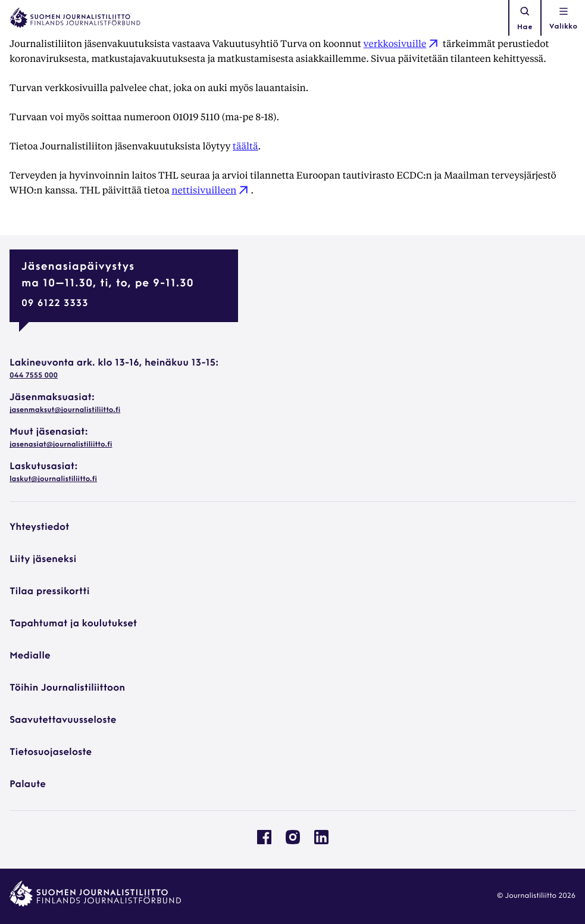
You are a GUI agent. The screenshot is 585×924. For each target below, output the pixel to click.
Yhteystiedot (39, 527)
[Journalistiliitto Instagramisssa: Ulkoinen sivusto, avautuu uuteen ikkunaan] (293, 842)
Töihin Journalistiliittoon (67, 688)
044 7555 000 (34, 376)
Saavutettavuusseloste (63, 720)
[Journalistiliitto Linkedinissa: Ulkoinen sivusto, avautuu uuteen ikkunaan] (321, 842)
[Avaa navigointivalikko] (563, 18)
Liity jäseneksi (43, 560)
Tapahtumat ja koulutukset (73, 624)
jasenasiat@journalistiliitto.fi (61, 445)
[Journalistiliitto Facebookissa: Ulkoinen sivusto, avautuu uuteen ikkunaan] (264, 842)
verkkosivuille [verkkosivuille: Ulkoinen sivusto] (402, 43)
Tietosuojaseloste (51, 753)
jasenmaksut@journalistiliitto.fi (65, 410)
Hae (525, 18)
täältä (245, 146)
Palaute (28, 785)
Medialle (30, 656)
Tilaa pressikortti (50, 592)
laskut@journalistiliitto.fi (53, 479)
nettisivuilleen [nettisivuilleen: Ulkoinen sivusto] (211, 190)
